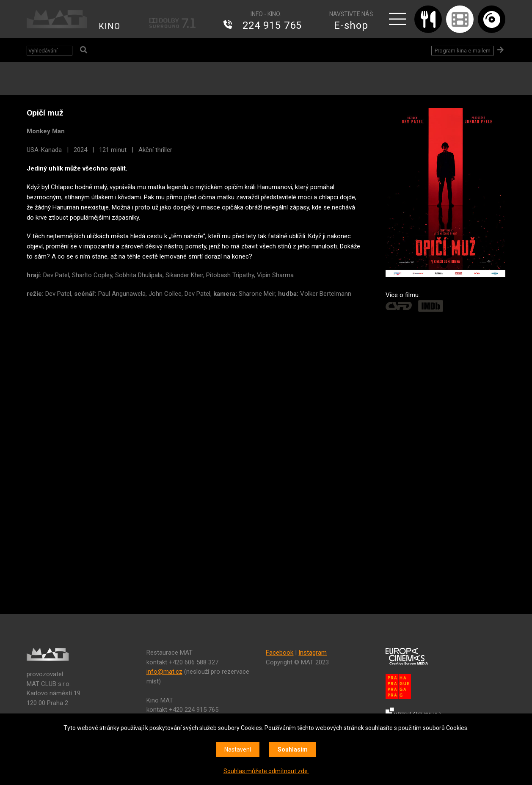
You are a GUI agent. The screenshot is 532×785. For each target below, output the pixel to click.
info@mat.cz (164, 672)
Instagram (313, 653)
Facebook (280, 653)
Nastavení (238, 749)
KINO (109, 26)
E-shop (351, 25)
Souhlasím (293, 749)
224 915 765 (272, 25)
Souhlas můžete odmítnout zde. (266, 771)
